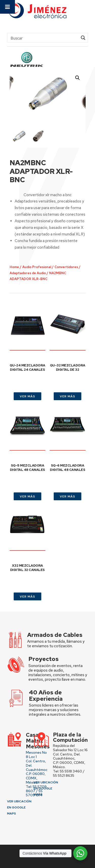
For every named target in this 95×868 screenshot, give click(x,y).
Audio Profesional (37, 267)
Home (14, 267)
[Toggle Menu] (7, 7)
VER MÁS (27, 396)
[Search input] (44, 38)
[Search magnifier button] (83, 38)
